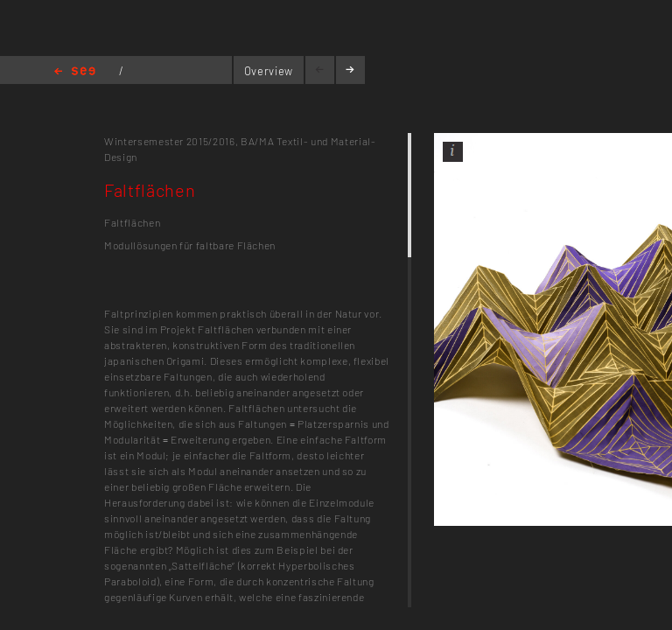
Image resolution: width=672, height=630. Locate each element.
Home (75, 72)
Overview (269, 71)
